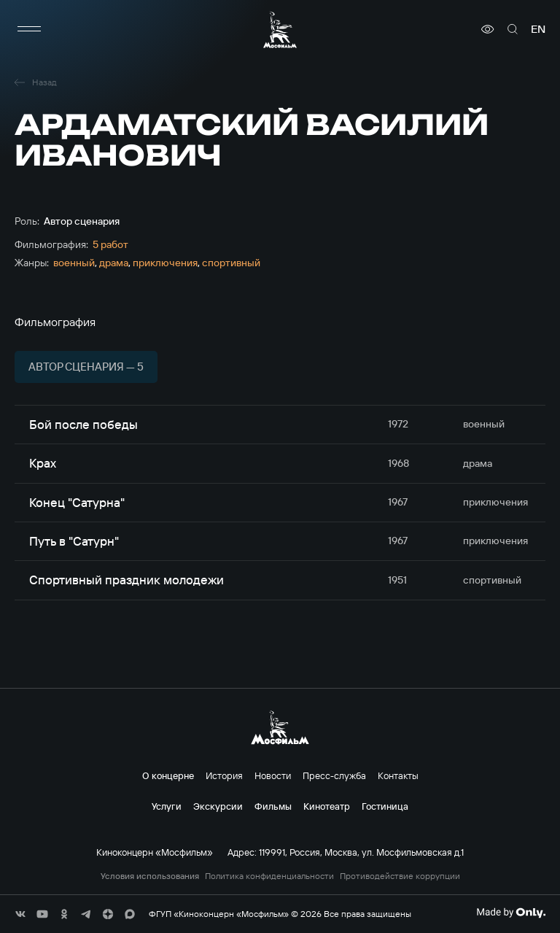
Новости (273, 775)
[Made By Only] (511, 913)
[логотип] (280, 30)
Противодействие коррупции (400, 876)
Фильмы (273, 806)
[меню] (29, 29)
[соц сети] (20, 914)
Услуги (167, 806)
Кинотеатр (327, 806)
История (224, 775)
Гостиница (385, 806)
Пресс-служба (334, 775)
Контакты (398, 775)
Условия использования (150, 876)
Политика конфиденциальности (269, 876)
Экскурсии (218, 806)
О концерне (168, 775)
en (538, 29)
